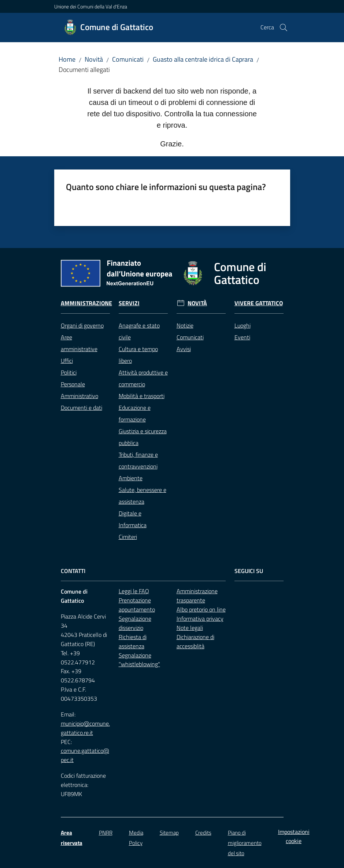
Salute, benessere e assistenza (143, 496)
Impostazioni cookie (294, 836)
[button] (284, 28)
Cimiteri (128, 537)
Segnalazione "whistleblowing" (139, 660)
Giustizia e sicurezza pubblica (143, 437)
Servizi (129, 303)
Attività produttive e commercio (143, 378)
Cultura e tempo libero (138, 355)
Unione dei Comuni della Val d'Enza (91, 6)
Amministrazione (86, 303)
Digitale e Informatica (133, 519)
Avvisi (184, 349)
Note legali (190, 628)
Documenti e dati (82, 408)
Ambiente (131, 478)
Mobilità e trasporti (142, 396)
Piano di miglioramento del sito (245, 843)
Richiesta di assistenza (133, 641)
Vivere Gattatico (259, 303)
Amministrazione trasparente (197, 596)
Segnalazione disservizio (135, 623)
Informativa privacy (200, 619)
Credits (203, 833)
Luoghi (243, 325)
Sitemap (169, 833)
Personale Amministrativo (79, 390)
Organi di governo (82, 325)
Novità (94, 59)
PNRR (106, 833)
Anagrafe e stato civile (139, 331)
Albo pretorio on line (201, 609)
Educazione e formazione (135, 413)
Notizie (185, 325)
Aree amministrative (79, 343)
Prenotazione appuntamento (137, 605)
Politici (69, 372)
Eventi (242, 337)
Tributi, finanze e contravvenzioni (138, 460)
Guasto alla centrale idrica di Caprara (203, 59)
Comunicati (128, 59)
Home (67, 59)
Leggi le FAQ (134, 591)
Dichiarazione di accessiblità (195, 641)
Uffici (67, 361)
